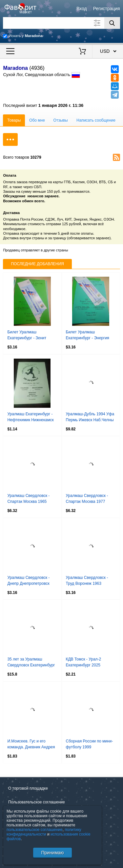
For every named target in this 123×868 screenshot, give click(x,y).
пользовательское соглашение (35, 830)
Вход (82, 9)
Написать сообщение (96, 120)
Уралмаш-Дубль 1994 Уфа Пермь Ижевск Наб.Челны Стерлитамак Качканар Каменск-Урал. (90, 418)
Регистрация (107, 9)
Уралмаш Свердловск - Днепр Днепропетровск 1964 (28, 581)
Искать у (26, 36)
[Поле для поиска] (61, 23)
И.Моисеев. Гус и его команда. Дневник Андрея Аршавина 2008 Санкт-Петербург (31, 745)
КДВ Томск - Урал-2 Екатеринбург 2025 (84, 662)
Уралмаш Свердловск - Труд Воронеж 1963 (87, 581)
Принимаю (52, 853)
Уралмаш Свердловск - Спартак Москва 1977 (87, 499)
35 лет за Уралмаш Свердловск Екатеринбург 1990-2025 (31, 663)
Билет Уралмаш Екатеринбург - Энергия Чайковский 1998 (88, 336)
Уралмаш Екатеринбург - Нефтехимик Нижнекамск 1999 (30, 418)
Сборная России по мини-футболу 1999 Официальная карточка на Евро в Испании (90, 745)
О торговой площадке (28, 788)
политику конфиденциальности (44, 832)
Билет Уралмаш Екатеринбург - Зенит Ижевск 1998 (27, 336)
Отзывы (61, 120)
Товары (14, 120)
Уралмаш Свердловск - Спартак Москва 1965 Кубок (28, 499)
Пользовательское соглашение (37, 802)
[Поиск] (112, 23)
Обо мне (37, 120)
